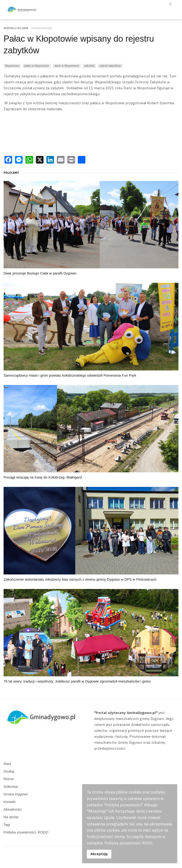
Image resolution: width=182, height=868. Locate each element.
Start (7, 764)
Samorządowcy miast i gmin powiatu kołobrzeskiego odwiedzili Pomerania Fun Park (70, 375)
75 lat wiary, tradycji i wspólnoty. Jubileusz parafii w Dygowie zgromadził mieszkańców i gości (77, 681)
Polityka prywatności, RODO (26, 832)
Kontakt (10, 802)
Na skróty (11, 817)
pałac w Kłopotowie (37, 66)
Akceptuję (99, 854)
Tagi (7, 825)
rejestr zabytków (110, 66)
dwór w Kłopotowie (67, 66)
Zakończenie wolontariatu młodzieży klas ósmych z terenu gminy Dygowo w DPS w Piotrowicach (80, 579)
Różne (9, 779)
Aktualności (13, 809)
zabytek (89, 66)
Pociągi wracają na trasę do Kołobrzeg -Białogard (43, 477)
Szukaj (9, 771)
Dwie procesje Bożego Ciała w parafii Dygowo (40, 273)
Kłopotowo (12, 66)
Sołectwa (11, 786)
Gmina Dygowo (16, 794)
